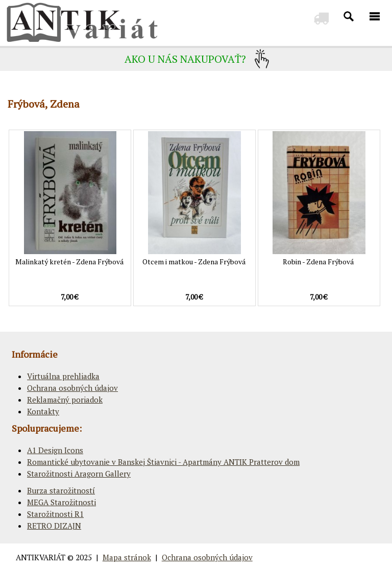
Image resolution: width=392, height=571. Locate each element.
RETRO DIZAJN (54, 526)
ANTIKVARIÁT (41, 557)
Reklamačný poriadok (65, 400)
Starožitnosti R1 (55, 514)
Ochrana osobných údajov (72, 388)
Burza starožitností (61, 490)
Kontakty (43, 411)
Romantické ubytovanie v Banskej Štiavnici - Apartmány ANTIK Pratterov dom (163, 462)
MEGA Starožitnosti (62, 502)
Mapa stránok (127, 557)
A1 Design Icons (55, 450)
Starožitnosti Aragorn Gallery (79, 474)
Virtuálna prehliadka (63, 376)
